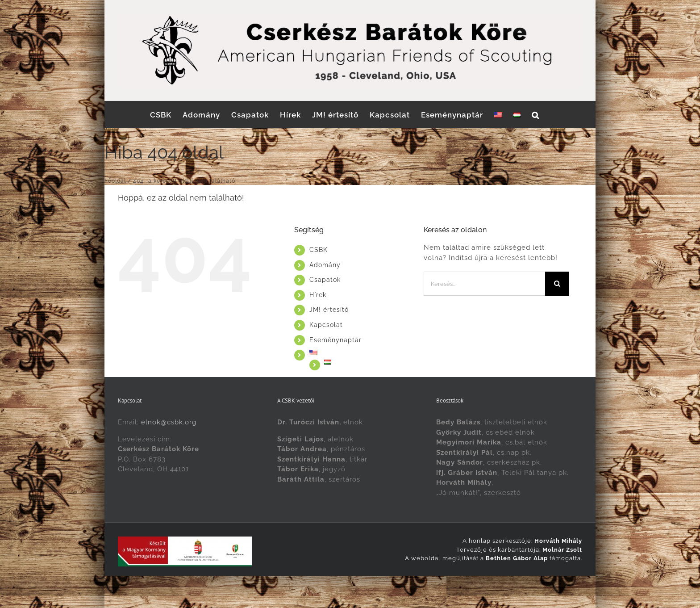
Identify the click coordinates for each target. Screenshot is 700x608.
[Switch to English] (498, 114)
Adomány (325, 265)
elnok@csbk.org (169, 422)
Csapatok (325, 280)
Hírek (318, 295)
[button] (535, 114)
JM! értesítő (329, 310)
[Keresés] (557, 284)
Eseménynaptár (335, 340)
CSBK (319, 250)
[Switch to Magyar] (373, 585)
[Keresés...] (485, 284)
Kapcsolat (326, 325)
